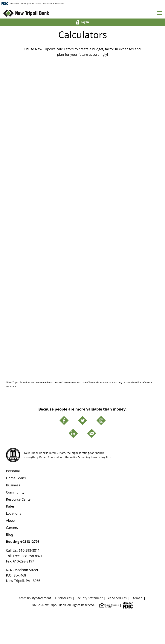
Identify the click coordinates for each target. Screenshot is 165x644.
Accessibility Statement (35, 598)
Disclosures (63, 598)
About (11, 520)
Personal (13, 471)
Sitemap (137, 598)
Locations (14, 513)
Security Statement (89, 598)
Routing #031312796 (23, 542)
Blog (10, 534)
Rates (10, 506)
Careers (12, 528)
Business (13, 485)
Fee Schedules (117, 598)
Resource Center (19, 499)
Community (15, 492)
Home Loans (16, 478)
